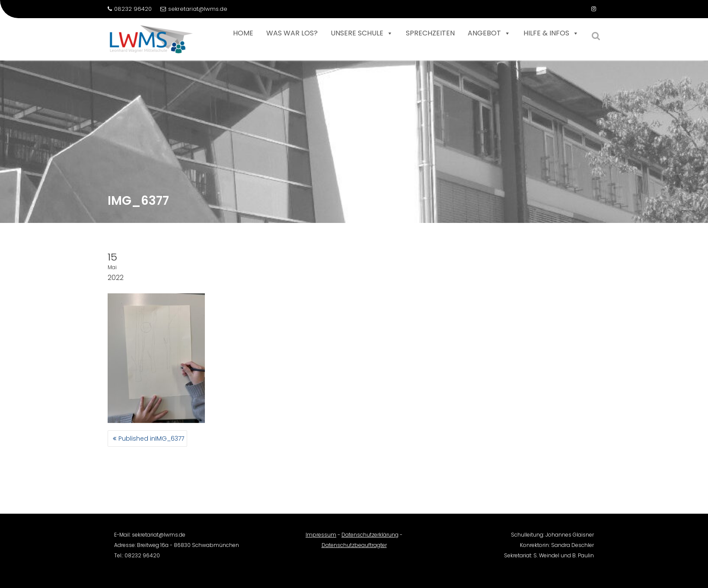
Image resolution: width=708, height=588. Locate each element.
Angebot (489, 33)
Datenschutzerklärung (370, 538)
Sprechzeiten (430, 33)
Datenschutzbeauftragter (354, 548)
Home (243, 33)
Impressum (321, 538)
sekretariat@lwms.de (194, 9)
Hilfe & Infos (551, 33)
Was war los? (292, 33)
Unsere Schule (362, 33)
